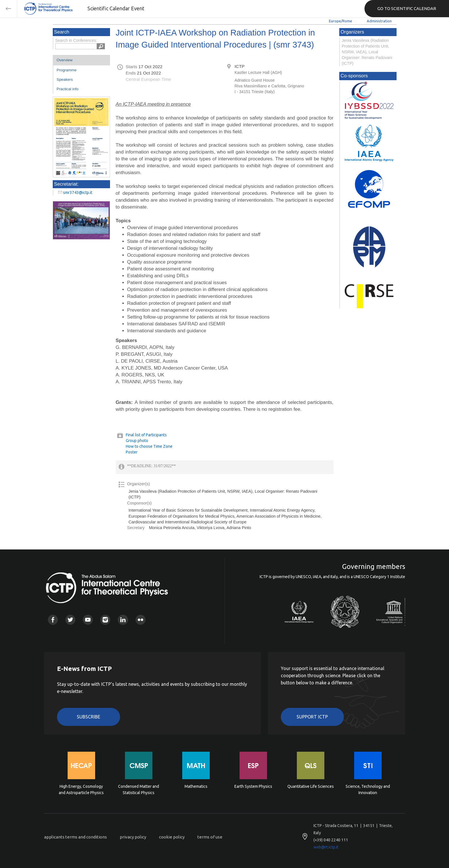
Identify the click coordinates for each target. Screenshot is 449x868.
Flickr (141, 620)
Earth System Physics (253, 786)
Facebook (53, 620)
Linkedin (123, 620)
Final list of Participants (146, 435)
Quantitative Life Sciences (311, 786)
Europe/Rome (341, 21)
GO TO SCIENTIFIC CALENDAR (407, 8)
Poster (132, 452)
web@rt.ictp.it (326, 847)
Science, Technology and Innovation (368, 790)
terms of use (210, 837)
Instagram (105, 620)
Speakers (65, 79)
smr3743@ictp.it (78, 193)
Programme (67, 70)
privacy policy (133, 837)
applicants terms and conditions (76, 837)
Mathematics (196, 786)
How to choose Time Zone (149, 446)
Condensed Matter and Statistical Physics (139, 790)
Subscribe (89, 717)
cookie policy (172, 837)
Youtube (88, 620)
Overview (65, 60)
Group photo (137, 441)
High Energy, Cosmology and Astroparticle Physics (81, 790)
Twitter (70, 620)
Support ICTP (312, 717)
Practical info (68, 89)
